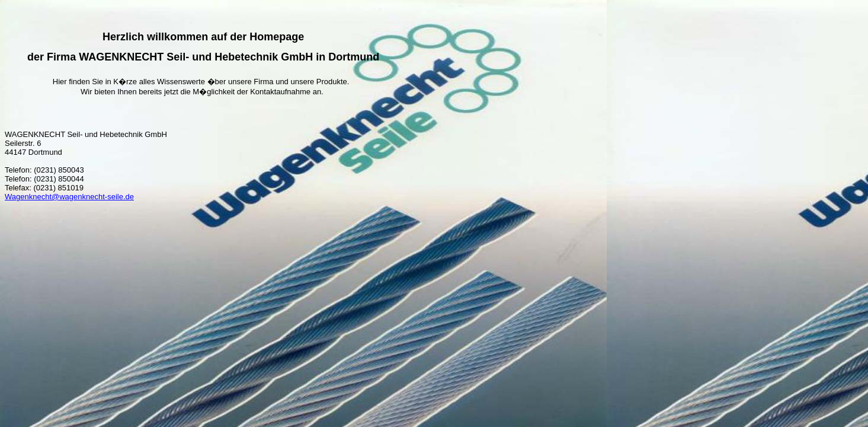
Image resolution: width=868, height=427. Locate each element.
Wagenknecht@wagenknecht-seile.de (69, 197)
